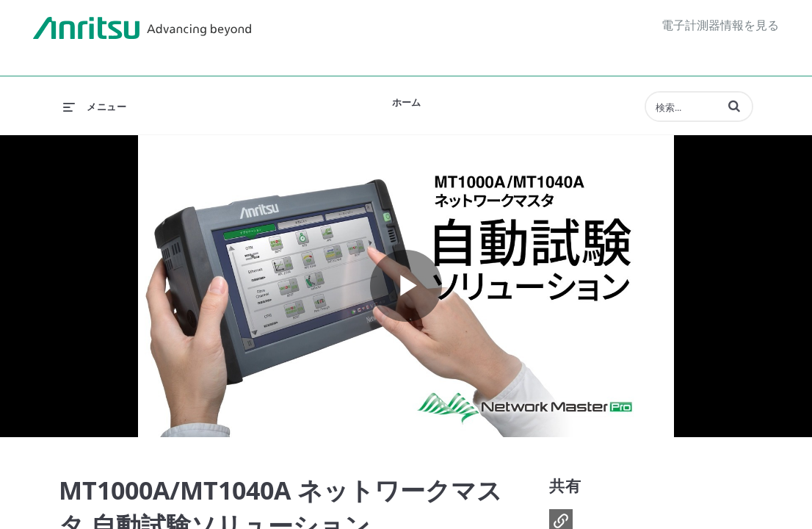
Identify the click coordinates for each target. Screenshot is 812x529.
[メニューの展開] (95, 107)
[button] (734, 106)
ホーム (406, 102)
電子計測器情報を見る (720, 25)
